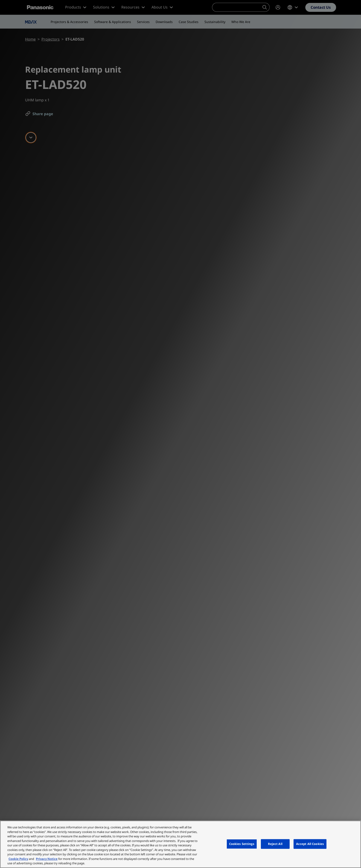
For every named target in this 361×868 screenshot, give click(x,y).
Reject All (275, 844)
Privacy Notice (47, 859)
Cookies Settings (242, 844)
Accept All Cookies (310, 844)
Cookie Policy (18, 859)
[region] (180, 844)
